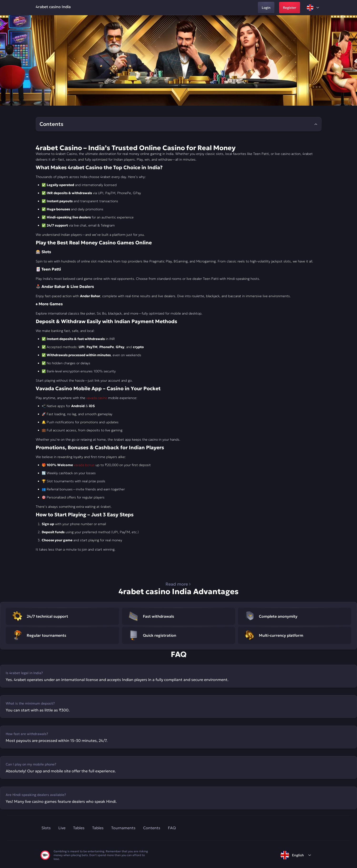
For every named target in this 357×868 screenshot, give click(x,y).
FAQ (172, 828)
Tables (79, 828)
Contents (152, 828)
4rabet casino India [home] (53, 7)
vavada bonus (84, 465)
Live (62, 828)
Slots (46, 828)
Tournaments (123, 828)
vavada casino (97, 398)
